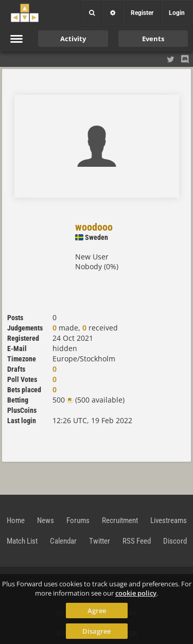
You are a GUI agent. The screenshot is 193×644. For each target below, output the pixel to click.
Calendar (63, 541)
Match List (22, 541)
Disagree (97, 631)
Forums (78, 520)
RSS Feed (137, 541)
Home (16, 520)
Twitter (100, 541)
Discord (175, 541)
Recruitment (120, 520)
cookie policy (136, 593)
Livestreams (169, 520)
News (46, 520)
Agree (97, 611)
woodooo (94, 227)
